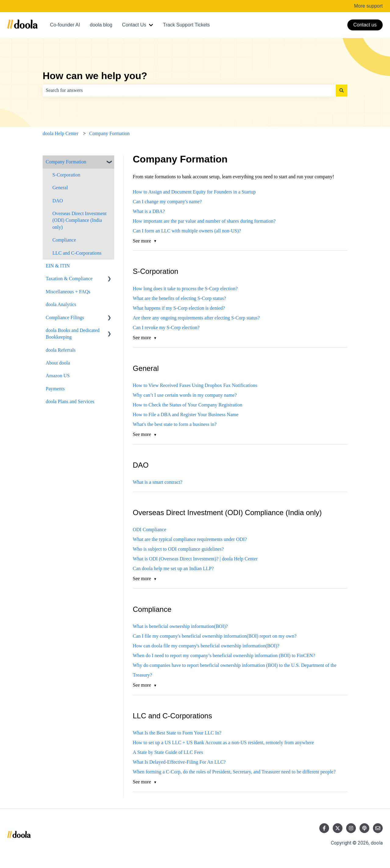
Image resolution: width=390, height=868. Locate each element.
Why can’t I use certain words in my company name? (185, 395)
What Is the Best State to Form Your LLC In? (177, 733)
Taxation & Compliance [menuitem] (69, 279)
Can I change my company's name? (168, 202)
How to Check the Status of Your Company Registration (188, 405)
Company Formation (110, 133)
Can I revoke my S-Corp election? (166, 328)
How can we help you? (95, 76)
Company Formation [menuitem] (66, 162)
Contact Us (134, 25)
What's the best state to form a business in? (175, 424)
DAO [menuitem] (58, 201)
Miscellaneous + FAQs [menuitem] (68, 292)
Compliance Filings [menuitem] (65, 317)
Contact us (365, 25)
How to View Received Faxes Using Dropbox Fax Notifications (195, 385)
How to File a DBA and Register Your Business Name (186, 415)
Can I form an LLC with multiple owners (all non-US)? (187, 231)
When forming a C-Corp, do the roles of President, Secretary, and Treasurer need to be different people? (234, 772)
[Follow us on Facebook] (324, 828)
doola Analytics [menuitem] (61, 304)
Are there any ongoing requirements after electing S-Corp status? (196, 318)
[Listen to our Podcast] (364, 828)
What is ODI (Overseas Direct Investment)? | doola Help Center (195, 559)
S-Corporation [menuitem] (66, 175)
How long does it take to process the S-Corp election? (185, 289)
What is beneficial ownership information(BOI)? (180, 626)
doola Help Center (60, 133)
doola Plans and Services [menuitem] (70, 401)
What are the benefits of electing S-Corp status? (179, 298)
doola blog (101, 25)
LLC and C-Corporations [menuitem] (77, 253)
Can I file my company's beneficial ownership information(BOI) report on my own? (215, 636)
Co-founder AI (65, 25)
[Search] (342, 90)
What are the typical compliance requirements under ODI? (190, 539)
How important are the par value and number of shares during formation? (204, 221)
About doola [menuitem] (58, 363)
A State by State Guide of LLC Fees (168, 752)
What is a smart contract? (158, 482)
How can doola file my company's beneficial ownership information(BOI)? (206, 646)
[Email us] (378, 828)
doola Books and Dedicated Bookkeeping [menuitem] (73, 334)
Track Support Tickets (186, 25)
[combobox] (189, 90)
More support (368, 6)
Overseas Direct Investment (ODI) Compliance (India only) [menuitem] (80, 220)
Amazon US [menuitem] (58, 376)
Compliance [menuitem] (64, 240)
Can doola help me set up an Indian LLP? (173, 568)
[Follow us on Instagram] (351, 828)
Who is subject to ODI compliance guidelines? (178, 549)
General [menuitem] (60, 188)
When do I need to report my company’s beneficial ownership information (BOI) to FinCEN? (224, 655)
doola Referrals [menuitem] (61, 350)
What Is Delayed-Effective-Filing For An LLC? (179, 762)
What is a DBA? (149, 211)
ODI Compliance (150, 530)
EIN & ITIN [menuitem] (58, 266)
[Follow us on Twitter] (338, 828)
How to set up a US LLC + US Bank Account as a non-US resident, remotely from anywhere (223, 743)
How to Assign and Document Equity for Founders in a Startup (194, 192)
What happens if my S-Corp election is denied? (179, 308)
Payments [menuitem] (55, 389)
